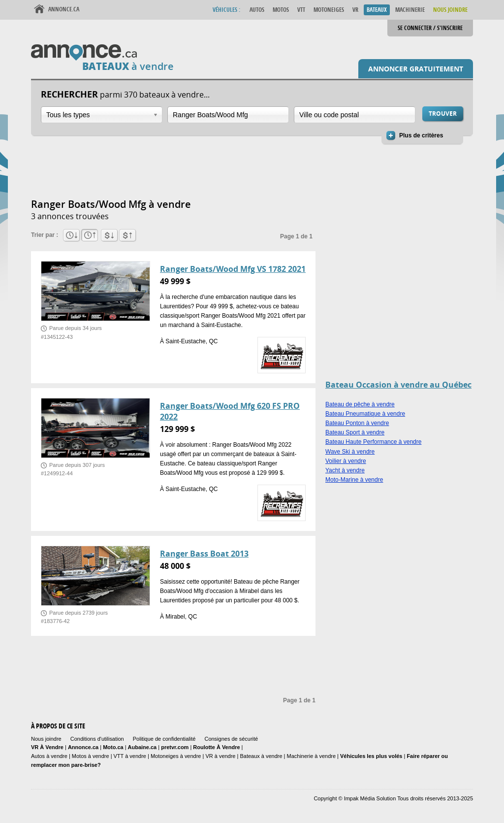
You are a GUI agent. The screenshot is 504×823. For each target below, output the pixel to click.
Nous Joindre (450, 10)
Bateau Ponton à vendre (357, 423)
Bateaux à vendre (261, 756)
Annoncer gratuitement (416, 69)
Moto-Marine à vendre (354, 480)
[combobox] (102, 115)
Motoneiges (329, 10)
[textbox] (228, 115)
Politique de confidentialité (164, 739)
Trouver (443, 114)
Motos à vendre (91, 756)
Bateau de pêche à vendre (360, 404)
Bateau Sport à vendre (355, 432)
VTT (301, 10)
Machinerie (410, 10)
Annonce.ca (64, 9)
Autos (257, 10)
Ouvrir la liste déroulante (156, 115)
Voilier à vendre (346, 461)
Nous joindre (46, 739)
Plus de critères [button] (421, 135)
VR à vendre (220, 756)
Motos (281, 10)
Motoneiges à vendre (177, 756)
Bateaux (377, 10)
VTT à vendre (130, 756)
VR (355, 10)
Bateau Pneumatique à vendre (365, 414)
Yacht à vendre (345, 470)
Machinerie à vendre (312, 756)
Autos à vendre (49, 756)
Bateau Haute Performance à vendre (373, 442)
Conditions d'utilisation (97, 739)
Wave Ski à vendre (350, 452)
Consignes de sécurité (231, 739)
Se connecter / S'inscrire (430, 28)
